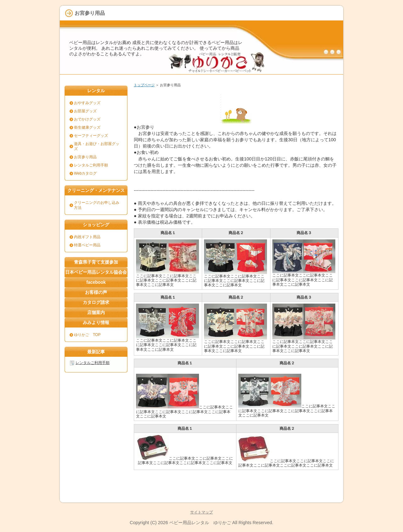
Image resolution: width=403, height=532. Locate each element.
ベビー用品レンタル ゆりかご (200, 523)
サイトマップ (201, 512)
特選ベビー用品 (87, 245)
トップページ (144, 85)
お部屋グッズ (85, 111)
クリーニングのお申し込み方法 (97, 205)
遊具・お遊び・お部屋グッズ (97, 146)
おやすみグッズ (87, 103)
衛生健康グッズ (87, 127)
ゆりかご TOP (87, 335)
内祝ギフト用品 (87, 237)
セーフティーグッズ (91, 136)
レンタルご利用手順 (91, 165)
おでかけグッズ (87, 119)
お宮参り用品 (85, 157)
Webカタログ (85, 173)
